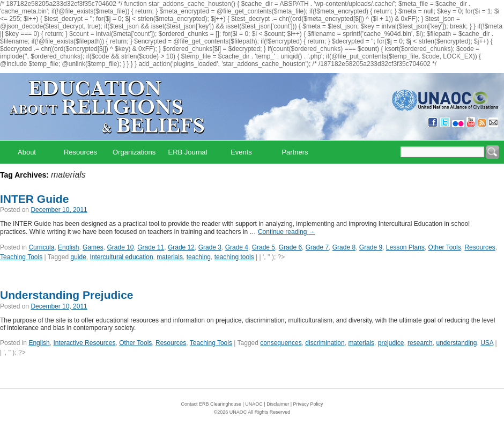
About (27, 152)
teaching (199, 257)
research (420, 343)
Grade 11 (151, 247)
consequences (281, 343)
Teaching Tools (21, 257)
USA (487, 343)
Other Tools (445, 247)
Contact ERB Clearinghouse (211, 404)
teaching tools (234, 257)
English (68, 247)
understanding (456, 343)
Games (93, 247)
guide (78, 257)
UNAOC (254, 404)
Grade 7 (317, 247)
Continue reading (287, 232)
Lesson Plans (405, 247)
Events (241, 152)
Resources (80, 152)
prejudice (391, 343)
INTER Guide (34, 199)
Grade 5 (264, 247)
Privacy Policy (308, 404)
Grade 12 (181, 247)
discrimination (325, 343)
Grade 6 (290, 247)
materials (170, 257)
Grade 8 (344, 247)
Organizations (134, 152)
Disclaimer (278, 404)
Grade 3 (210, 247)
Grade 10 (120, 247)
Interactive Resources (84, 343)
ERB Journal (188, 152)
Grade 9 (371, 247)
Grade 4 (237, 247)
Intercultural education (122, 257)
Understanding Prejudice (67, 295)
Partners (295, 152)
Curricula (41, 247)
